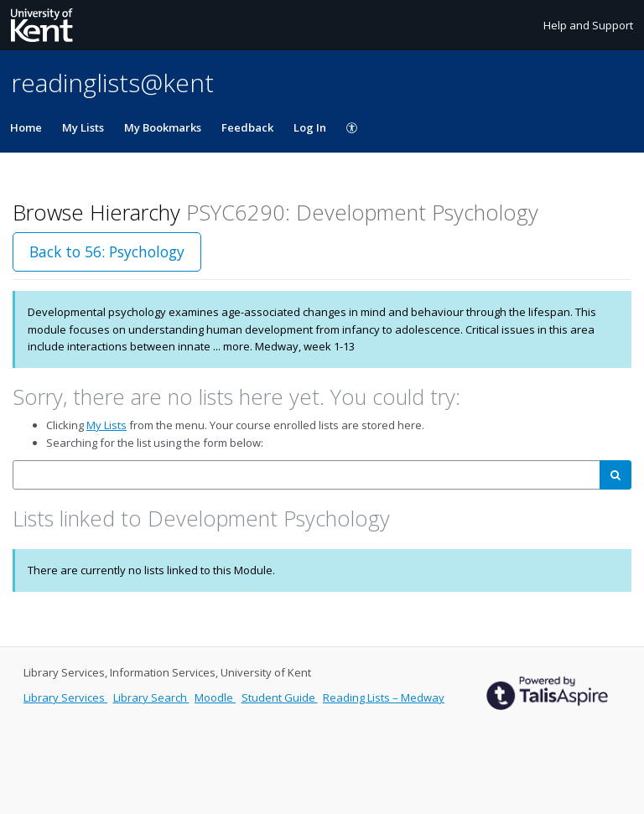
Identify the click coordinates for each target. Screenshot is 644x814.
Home (26, 127)
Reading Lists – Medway (384, 697)
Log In (310, 127)
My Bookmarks (163, 127)
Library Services (65, 697)
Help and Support (588, 25)
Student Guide (280, 697)
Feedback (247, 127)
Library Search (151, 697)
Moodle (215, 697)
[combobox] (306, 475)
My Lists (83, 127)
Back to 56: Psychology (107, 251)
